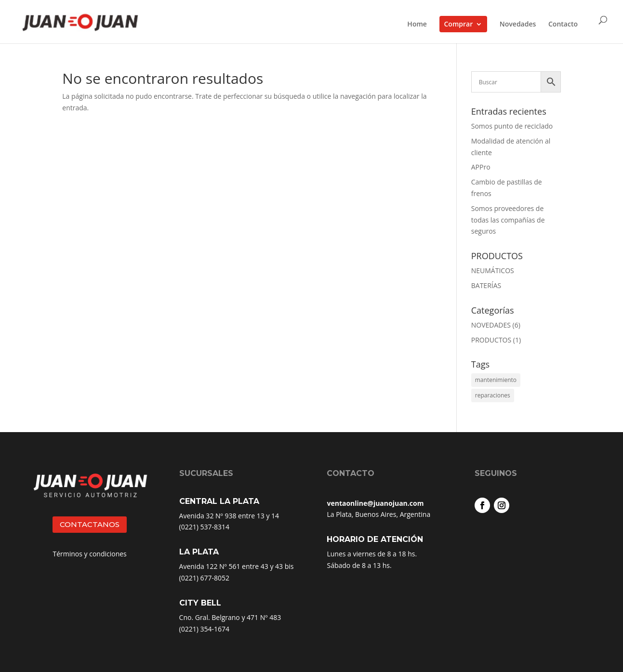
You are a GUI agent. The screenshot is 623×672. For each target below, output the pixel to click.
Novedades (518, 25)
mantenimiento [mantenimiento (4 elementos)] (496, 380)
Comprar (459, 24)
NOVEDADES (491, 325)
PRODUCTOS (491, 340)
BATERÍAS (486, 285)
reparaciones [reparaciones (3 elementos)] (493, 395)
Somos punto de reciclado (512, 126)
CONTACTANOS (90, 524)
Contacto (563, 25)
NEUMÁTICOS (493, 270)
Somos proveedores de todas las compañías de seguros (508, 220)
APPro (481, 167)
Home (417, 25)
